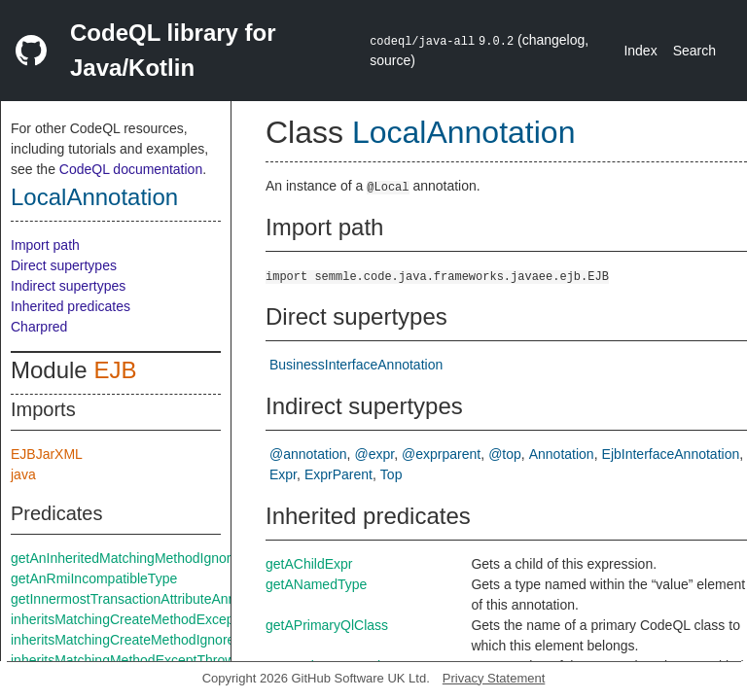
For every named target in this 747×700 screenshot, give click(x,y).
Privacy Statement (494, 678)
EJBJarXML (47, 454)
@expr (375, 454)
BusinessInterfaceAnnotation (356, 365)
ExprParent (338, 474)
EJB (115, 370)
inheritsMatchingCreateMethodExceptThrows (146, 619)
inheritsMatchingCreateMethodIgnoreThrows (145, 640)
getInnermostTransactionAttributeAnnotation (143, 599)
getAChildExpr (309, 564)
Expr (283, 474)
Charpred (39, 327)
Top (391, 474)
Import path (45, 245)
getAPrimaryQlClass (327, 625)
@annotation (308, 454)
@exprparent (441, 454)
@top (505, 454)
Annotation (562, 454)
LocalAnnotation (94, 197)
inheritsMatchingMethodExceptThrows (126, 660)
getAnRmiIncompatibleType (94, 578)
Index (640, 51)
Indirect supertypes (68, 286)
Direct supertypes (64, 265)
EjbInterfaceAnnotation (671, 454)
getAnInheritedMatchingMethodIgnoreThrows (147, 558)
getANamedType (316, 584)
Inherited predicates (71, 306)
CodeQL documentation (131, 169)
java (23, 474)
